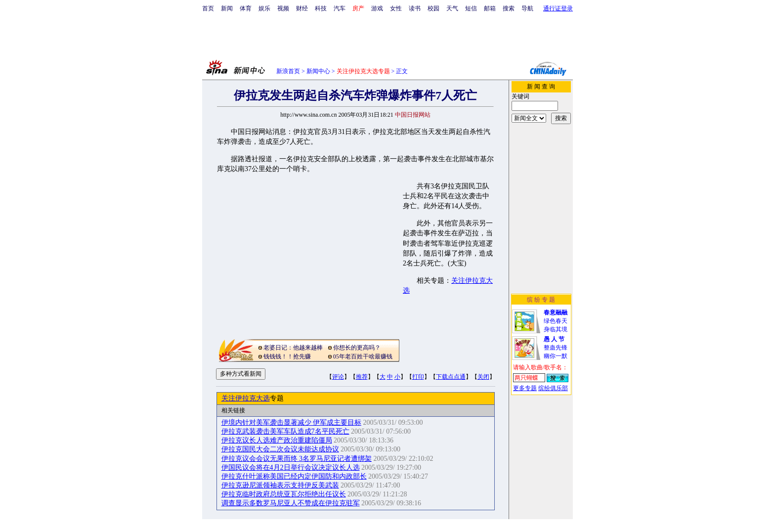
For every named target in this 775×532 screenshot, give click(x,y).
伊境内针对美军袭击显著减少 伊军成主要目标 (292, 422)
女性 (396, 8)
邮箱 (490, 8)
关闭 (483, 377)
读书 (415, 8)
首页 (208, 8)
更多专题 (525, 388)
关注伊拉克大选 (246, 398)
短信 (471, 8)
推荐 (362, 377)
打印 (418, 377)
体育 (246, 8)
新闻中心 (318, 71)
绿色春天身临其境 (556, 321)
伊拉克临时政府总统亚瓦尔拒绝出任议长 (284, 494)
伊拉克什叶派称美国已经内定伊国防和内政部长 (294, 476)
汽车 (340, 8)
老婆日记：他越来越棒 (293, 348)
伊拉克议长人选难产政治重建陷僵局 (277, 440)
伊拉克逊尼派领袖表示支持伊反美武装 (280, 485)
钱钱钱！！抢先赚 (287, 356)
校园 (433, 8)
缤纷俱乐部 (553, 388)
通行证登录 (558, 8)
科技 (321, 8)
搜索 (509, 8)
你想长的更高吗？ (357, 348)
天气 (452, 8)
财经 (302, 8)
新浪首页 (288, 71)
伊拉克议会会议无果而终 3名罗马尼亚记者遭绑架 (297, 459)
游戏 (377, 8)
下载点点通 (451, 377)
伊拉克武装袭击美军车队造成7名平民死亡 (285, 431)
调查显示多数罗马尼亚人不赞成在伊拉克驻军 (291, 503)
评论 (338, 377)
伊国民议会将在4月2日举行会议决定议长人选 (291, 467)
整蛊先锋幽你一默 (556, 348)
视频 (283, 8)
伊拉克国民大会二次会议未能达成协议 (280, 449)
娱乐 (264, 8)
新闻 (227, 8)
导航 (527, 8)
